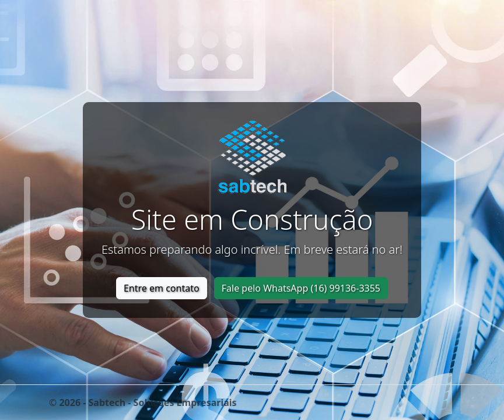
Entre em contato (162, 288)
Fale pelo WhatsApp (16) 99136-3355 (301, 288)
